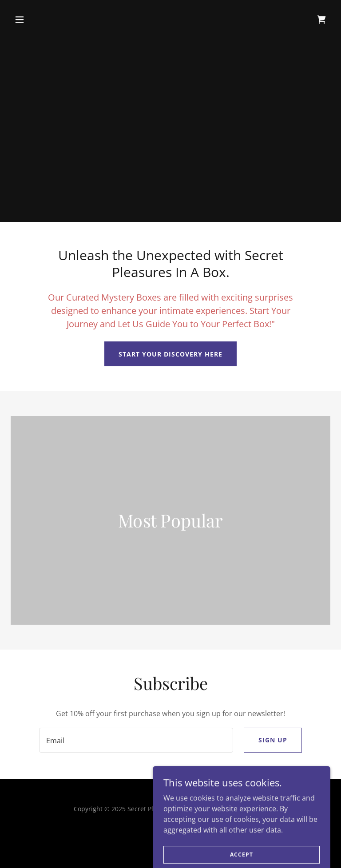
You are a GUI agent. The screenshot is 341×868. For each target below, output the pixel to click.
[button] (35, 20)
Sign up (273, 740)
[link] (321, 20)
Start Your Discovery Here (170, 354)
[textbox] (136, 740)
